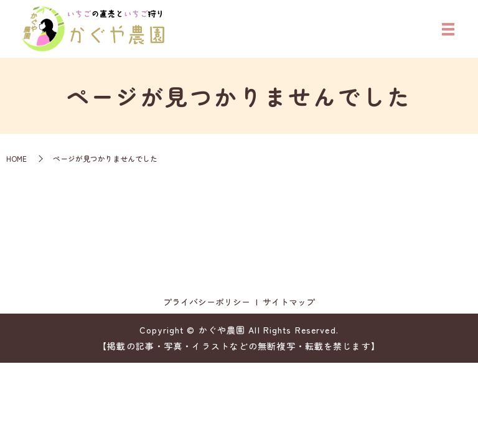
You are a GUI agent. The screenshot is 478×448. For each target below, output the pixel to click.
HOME (16, 158)
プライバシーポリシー (207, 302)
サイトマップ (289, 302)
